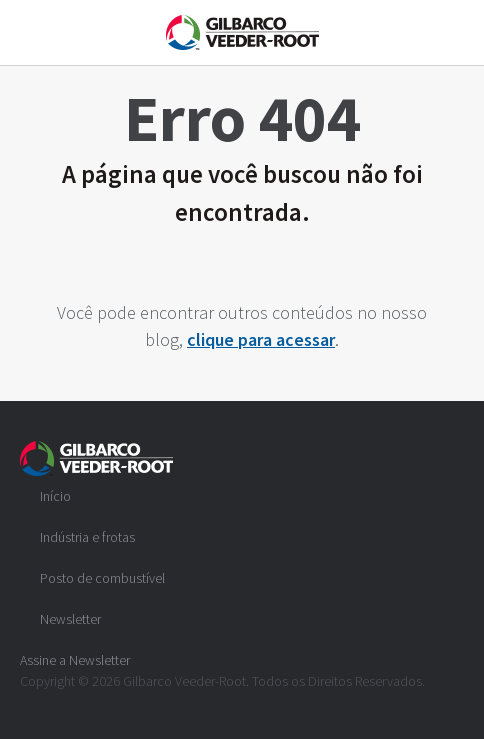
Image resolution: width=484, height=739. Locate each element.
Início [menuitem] (55, 496)
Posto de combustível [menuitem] (102, 578)
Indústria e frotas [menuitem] (87, 537)
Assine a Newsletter (75, 660)
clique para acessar (261, 339)
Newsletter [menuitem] (70, 619)
